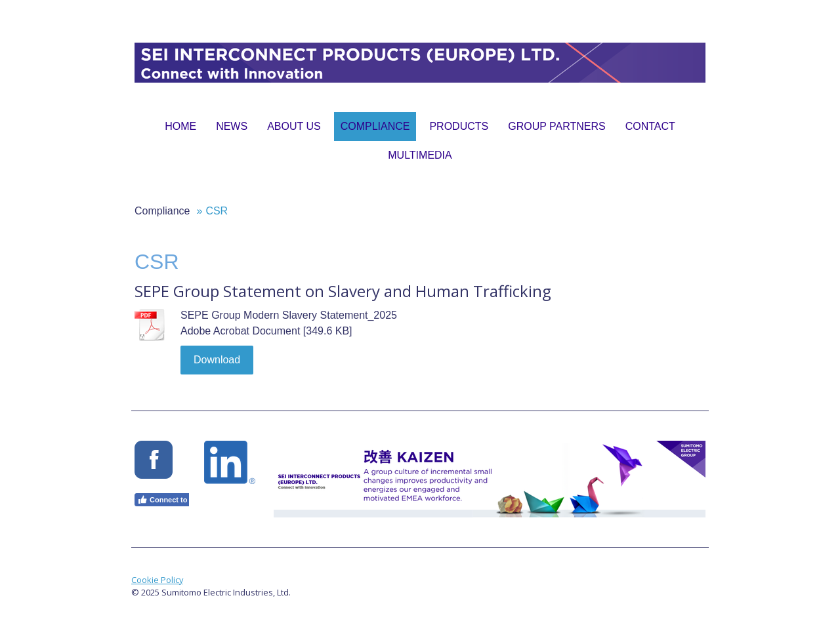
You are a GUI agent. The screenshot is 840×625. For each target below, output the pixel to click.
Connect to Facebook (180, 500)
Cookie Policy (157, 580)
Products (459, 126)
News (232, 126)
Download (217, 360)
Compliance (375, 126)
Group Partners (556, 126)
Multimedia (420, 155)
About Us (294, 126)
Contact (650, 126)
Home (180, 126)
